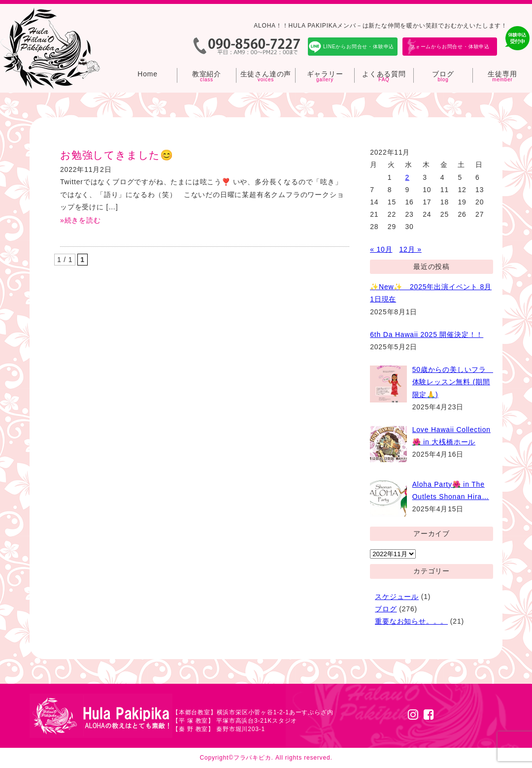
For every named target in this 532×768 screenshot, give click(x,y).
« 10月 (381, 249)
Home (148, 74)
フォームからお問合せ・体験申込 (450, 47)
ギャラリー (325, 74)
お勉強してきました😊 (117, 155)
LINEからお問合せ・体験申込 (359, 47)
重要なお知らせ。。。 (411, 621)
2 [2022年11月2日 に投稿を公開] (407, 177)
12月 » (411, 249)
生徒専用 (502, 74)
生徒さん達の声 (266, 74)
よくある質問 (384, 74)
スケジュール (397, 597)
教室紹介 (207, 74)
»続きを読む (81, 220)
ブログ (443, 74)
